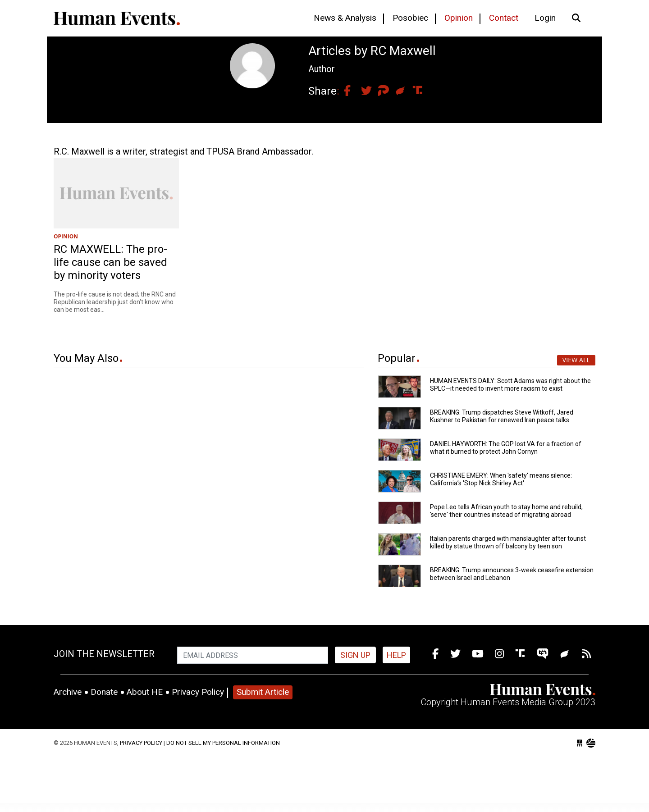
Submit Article (263, 692)
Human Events (117, 18)
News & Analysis (345, 18)
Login (545, 18)
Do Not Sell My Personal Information (223, 743)
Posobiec (410, 18)
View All (576, 360)
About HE (145, 692)
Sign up (355, 655)
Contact (504, 18)
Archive (68, 692)
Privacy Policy (198, 692)
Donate (104, 692)
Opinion (459, 18)
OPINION (66, 236)
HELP (396, 655)
